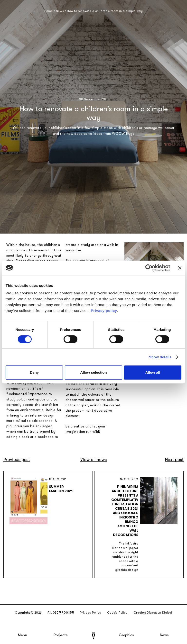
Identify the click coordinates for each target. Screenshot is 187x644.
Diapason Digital (159, 613)
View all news (93, 460)
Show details (160, 357)
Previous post (17, 460)
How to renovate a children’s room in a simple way (105, 11)
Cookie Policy (117, 613)
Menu (23, 635)
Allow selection (93, 372)
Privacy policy (104, 311)
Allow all (153, 372)
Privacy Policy (90, 613)
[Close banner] (180, 268)
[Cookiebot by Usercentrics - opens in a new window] (149, 268)
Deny (34, 372)
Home (49, 11)
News (164, 635)
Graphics (126, 635)
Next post (174, 460)
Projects (61, 635)
